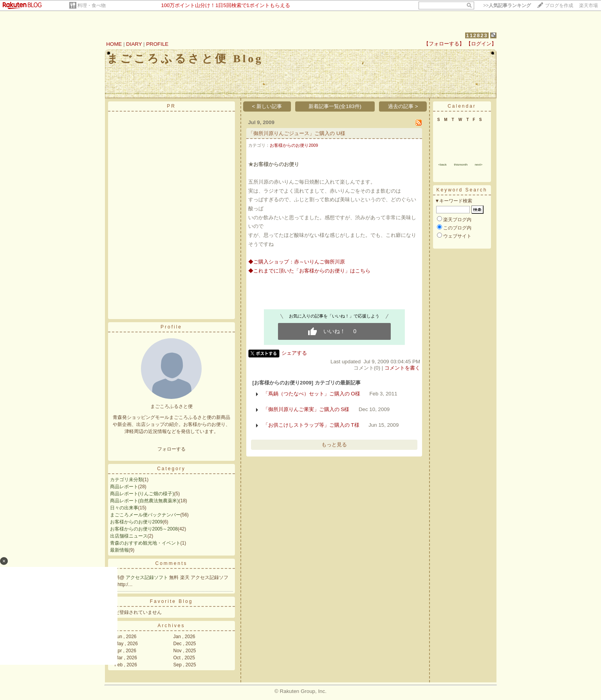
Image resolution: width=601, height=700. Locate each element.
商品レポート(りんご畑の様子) (142, 494)
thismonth (461, 165)
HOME (114, 44)
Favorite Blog (171, 601)
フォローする (171, 449)
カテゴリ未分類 (126, 480)
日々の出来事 (124, 508)
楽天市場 (588, 5)
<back (442, 165)
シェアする (294, 353)
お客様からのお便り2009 (136, 522)
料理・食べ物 (92, 5)
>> (507, 5)
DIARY (134, 44)
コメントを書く (402, 368)
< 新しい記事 (267, 106)
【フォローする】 (444, 44)
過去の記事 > (403, 106)
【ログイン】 (481, 44)
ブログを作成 (559, 5)
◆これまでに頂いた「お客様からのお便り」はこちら (309, 271)
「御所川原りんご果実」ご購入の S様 (306, 409)
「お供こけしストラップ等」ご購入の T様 (311, 425)
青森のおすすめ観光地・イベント (145, 543)
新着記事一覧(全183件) (335, 106)
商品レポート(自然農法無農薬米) (144, 501)
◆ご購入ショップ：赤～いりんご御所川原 (297, 262)
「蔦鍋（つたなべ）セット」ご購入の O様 (312, 394)
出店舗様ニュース (129, 536)
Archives (171, 626)
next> (478, 165)
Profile (171, 327)
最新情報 (119, 550)
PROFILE (157, 44)
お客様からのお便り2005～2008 (144, 529)
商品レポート (124, 487)
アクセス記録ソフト (147, 577)
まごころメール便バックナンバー (145, 515)
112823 (477, 35)
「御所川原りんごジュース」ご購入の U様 (297, 133)
